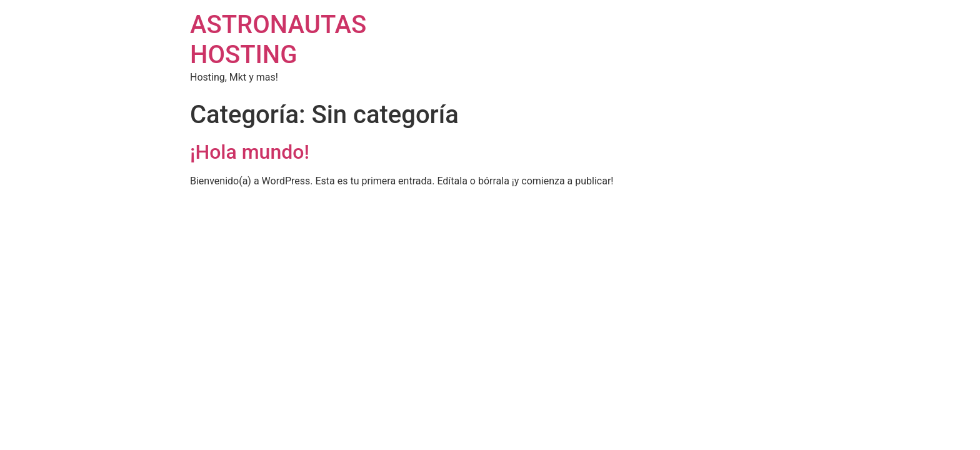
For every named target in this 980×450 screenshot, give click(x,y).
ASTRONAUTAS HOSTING (278, 40)
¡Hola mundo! (250, 152)
